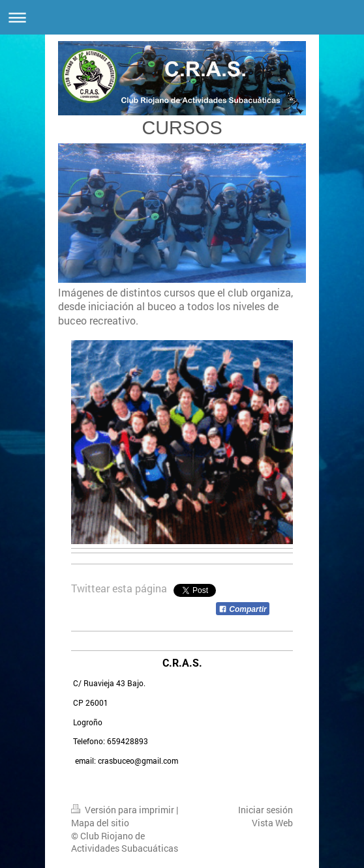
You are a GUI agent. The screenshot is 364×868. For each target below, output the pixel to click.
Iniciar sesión (265, 810)
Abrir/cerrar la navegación (182, 17)
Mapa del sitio (100, 823)
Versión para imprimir (124, 810)
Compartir (243, 609)
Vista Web (272, 823)
